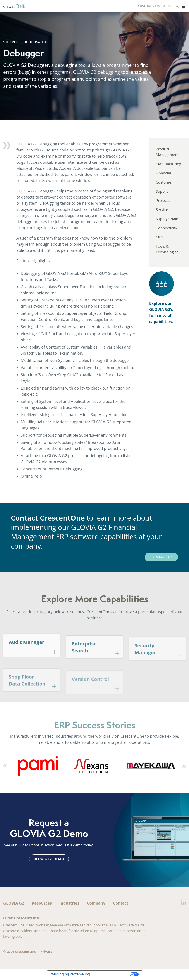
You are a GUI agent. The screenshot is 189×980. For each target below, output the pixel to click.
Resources (42, 903)
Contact (121, 903)
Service (162, 210)
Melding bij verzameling (70, 974)
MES (160, 237)
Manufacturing (168, 164)
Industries (69, 903)
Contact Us (161, 557)
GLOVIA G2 (14, 903)
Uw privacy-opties (112, 974)
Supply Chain (167, 219)
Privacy (47, 951)
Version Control (90, 687)
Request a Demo (49, 859)
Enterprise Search (84, 655)
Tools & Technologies (167, 249)
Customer (164, 182)
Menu (183, 8)
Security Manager (145, 657)
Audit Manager (27, 649)
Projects (163, 200)
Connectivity (166, 228)
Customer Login (151, 6)
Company (96, 903)
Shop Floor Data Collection (27, 689)
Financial (163, 173)
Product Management (167, 152)
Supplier (163, 191)
